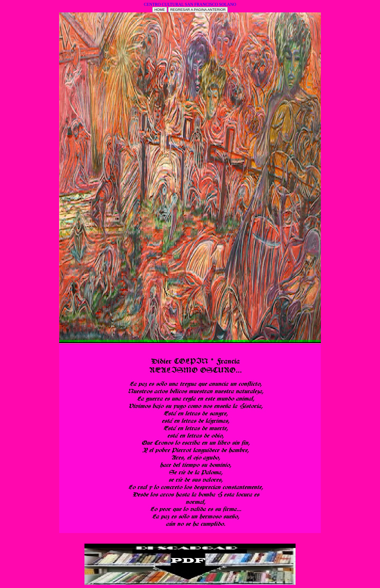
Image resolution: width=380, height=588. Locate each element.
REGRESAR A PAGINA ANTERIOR (198, 10)
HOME (160, 10)
